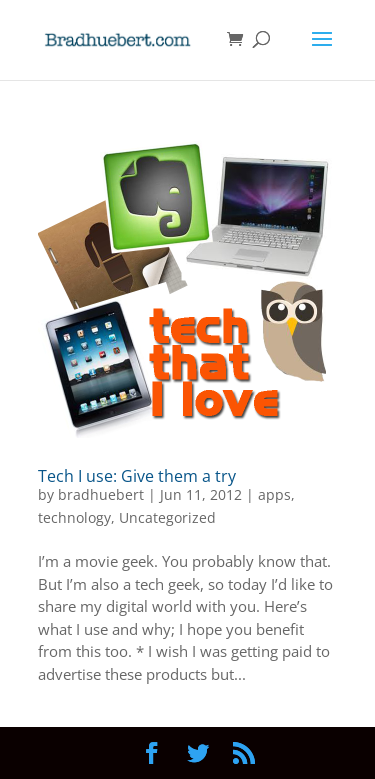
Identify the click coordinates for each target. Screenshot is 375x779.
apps (274, 494)
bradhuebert (101, 494)
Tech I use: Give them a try (137, 476)
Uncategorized (167, 517)
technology (74, 517)
